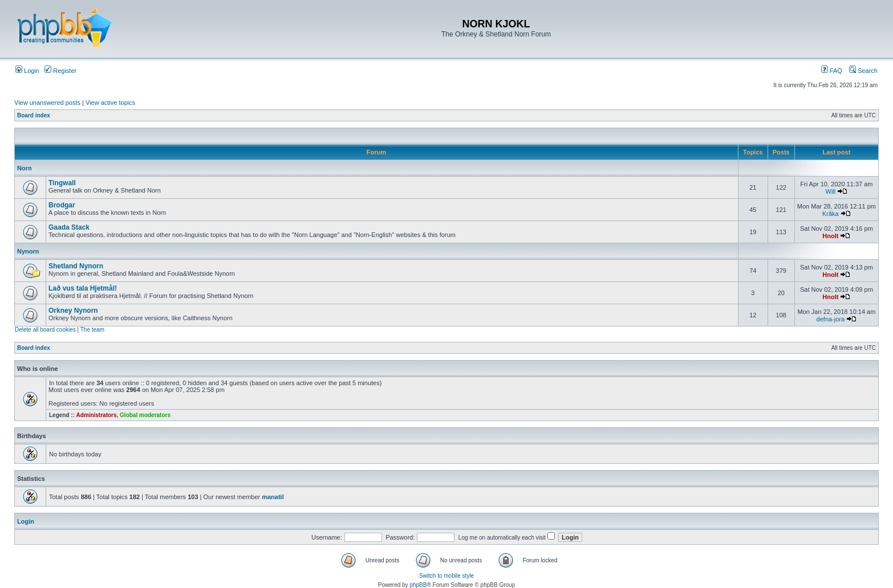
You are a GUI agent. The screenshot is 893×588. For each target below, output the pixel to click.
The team (92, 330)
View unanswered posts (47, 103)
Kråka (831, 214)
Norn (25, 168)
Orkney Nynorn (73, 311)
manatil (273, 497)
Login (27, 71)
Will (831, 191)
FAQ (832, 71)
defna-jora (831, 319)
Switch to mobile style (446, 576)
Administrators (96, 415)
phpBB (418, 585)
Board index (34, 115)
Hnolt (830, 236)
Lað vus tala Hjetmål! (83, 288)
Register (60, 71)
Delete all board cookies (45, 330)
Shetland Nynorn (76, 266)
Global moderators (145, 415)
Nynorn (28, 251)
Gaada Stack (69, 227)
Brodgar (62, 205)
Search (863, 71)
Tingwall (62, 183)
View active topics (110, 103)
